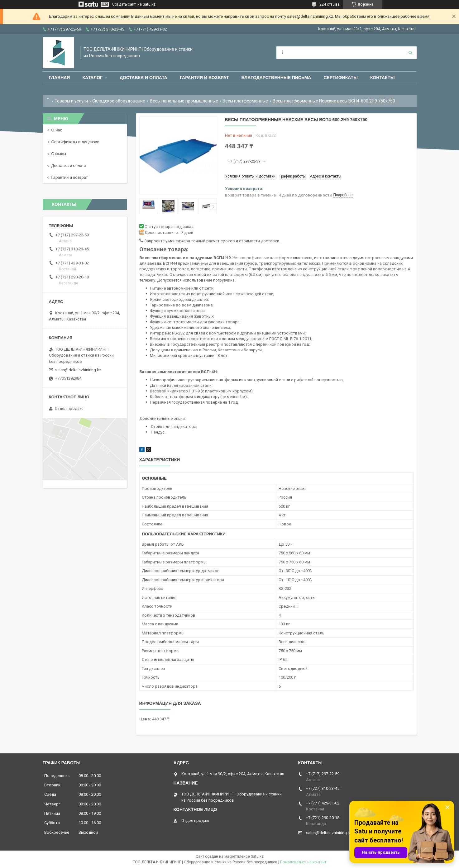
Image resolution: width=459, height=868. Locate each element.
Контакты (382, 78)
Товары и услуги (71, 101)
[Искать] (410, 53)
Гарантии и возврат (70, 177)
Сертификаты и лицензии (75, 142)
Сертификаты (340, 78)
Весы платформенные (245, 101)
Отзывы (59, 154)
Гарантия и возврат (204, 78)
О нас (57, 130)
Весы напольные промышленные (184, 101)
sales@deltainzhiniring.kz (78, 370)
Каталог (92, 78)
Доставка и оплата (143, 78)
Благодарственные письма (276, 78)
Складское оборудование (119, 101)
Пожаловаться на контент (303, 862)
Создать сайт (124, 4)
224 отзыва (330, 4)
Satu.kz (257, 856)
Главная (60, 78)
